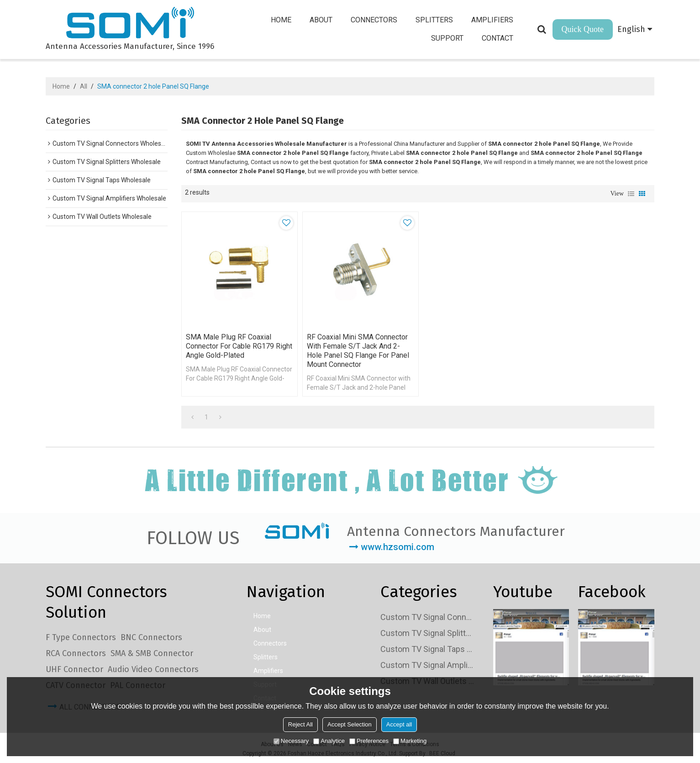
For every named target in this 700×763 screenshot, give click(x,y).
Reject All (300, 724)
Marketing (410, 741)
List (631, 194)
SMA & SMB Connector (152, 652)
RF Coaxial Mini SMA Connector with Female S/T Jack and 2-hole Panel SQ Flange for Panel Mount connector (356, 349)
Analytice (329, 741)
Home (282, 20)
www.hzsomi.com (397, 546)
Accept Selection (350, 724)
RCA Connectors (76, 652)
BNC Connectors (151, 636)
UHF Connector (74, 668)
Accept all (399, 724)
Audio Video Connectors (153, 668)
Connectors (374, 20)
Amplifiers (493, 20)
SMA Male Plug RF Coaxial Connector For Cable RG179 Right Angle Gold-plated (230, 344)
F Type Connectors (81, 636)
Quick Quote (583, 29)
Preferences (369, 741)
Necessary (291, 741)
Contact (498, 38)
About (321, 20)
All (84, 86)
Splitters (435, 20)
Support (448, 38)
